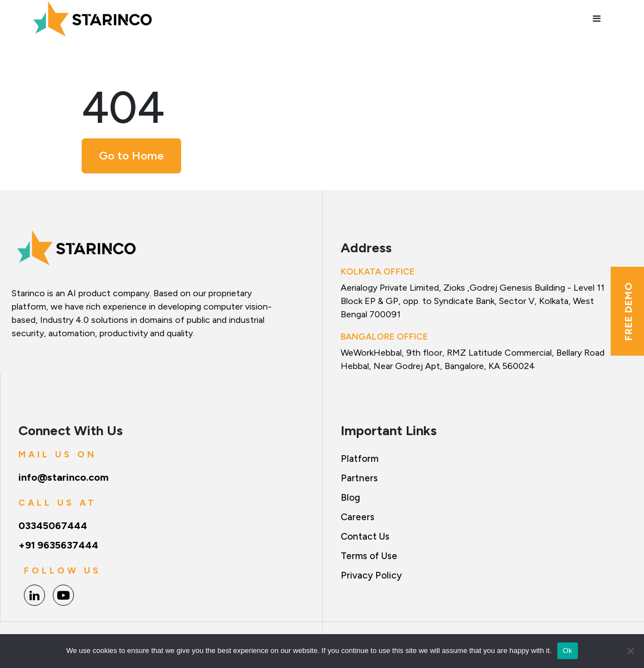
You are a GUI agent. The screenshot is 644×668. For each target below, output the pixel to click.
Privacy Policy (372, 575)
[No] (630, 651)
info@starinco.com (64, 477)
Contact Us (366, 536)
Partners (360, 478)
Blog (351, 497)
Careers (358, 517)
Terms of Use (370, 556)
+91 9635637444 (59, 545)
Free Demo (628, 311)
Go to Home (131, 156)
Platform (360, 458)
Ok (568, 650)
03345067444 (53, 526)
